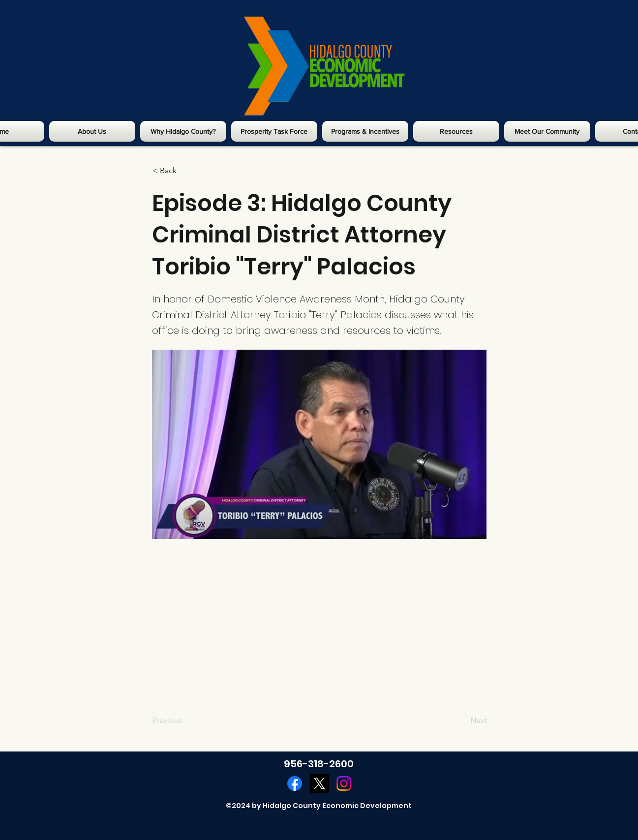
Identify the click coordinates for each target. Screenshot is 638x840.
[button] (92, 131)
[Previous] (185, 720)
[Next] (462, 720)
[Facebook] (295, 783)
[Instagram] (344, 783)
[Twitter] (319, 783)
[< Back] (185, 171)
